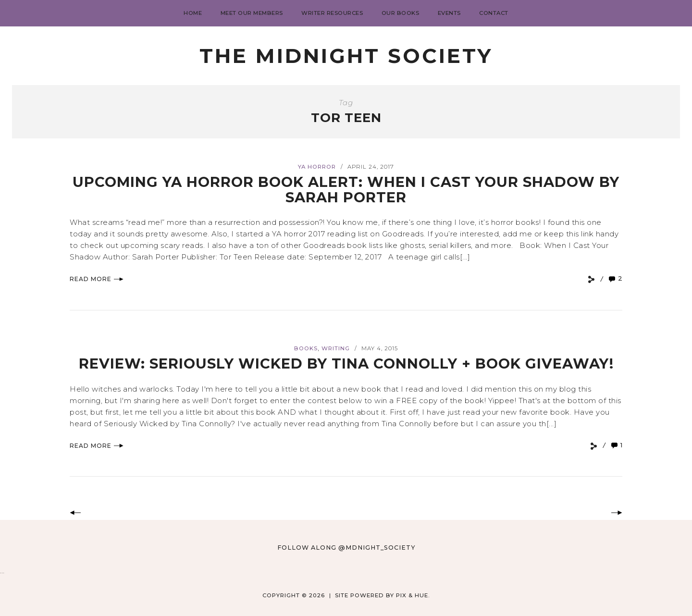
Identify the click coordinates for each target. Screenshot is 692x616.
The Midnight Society (346, 56)
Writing (336, 348)
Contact (494, 13)
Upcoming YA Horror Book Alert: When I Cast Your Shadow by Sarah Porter (346, 190)
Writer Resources (332, 13)
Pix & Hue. (413, 595)
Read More (97, 279)
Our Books (401, 13)
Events (449, 13)
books (306, 348)
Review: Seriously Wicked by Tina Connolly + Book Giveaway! (346, 363)
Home (193, 13)
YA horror (317, 167)
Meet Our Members (252, 13)
